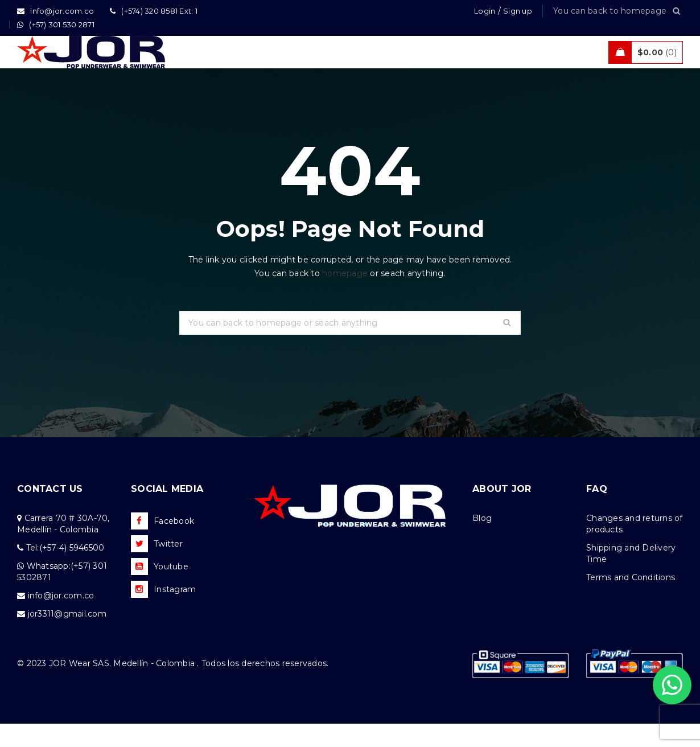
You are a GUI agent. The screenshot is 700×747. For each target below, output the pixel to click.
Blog (482, 541)
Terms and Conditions (631, 601)
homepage (345, 297)
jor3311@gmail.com (67, 637)
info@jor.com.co (61, 619)
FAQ (597, 512)
